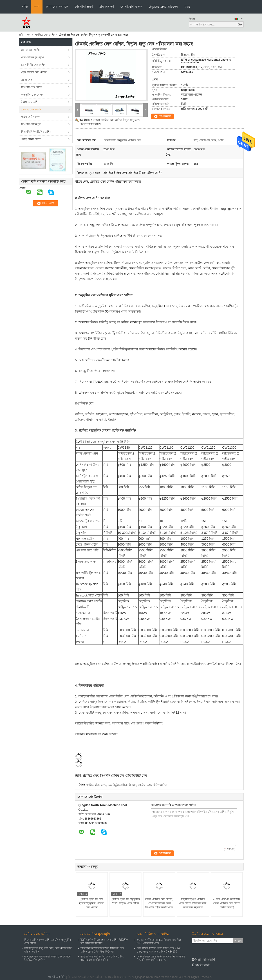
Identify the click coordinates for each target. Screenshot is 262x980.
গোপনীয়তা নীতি (57, 977)
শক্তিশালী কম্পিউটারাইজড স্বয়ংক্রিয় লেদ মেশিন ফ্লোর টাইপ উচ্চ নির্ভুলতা (102, 950)
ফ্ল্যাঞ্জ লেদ (27, 80)
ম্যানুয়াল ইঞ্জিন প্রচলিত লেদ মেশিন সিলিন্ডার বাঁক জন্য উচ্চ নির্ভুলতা (193, 903)
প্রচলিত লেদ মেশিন (45, 35)
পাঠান (238, 941)
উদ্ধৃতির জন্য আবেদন (163, 7)
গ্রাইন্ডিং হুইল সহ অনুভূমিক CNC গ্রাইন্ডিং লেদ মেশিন (125, 901)
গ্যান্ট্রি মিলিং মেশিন (31, 139)
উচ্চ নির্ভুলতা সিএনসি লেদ (122, 785)
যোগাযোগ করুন (131, 7)
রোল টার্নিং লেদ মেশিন (33, 65)
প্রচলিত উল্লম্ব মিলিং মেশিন (152, 785)
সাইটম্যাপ (209, 959)
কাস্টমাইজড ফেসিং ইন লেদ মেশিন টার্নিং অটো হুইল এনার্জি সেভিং (102, 958)
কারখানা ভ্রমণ (84, 7)
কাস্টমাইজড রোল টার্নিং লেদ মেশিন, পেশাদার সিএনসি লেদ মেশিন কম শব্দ (161, 958)
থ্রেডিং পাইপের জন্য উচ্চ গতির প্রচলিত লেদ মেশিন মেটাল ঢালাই (226, 903)
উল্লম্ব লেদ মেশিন (30, 102)
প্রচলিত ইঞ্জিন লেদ (96, 785)
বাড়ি (25, 7)
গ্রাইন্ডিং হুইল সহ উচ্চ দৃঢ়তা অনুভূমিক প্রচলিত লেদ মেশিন (92, 903)
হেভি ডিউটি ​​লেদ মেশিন (34, 72)
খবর (187, 7)
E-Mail (196, 959)
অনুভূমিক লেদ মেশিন (32, 95)
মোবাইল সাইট (201, 965)
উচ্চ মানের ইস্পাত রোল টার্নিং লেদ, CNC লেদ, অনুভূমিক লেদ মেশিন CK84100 (159, 950)
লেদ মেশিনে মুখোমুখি (33, 57)
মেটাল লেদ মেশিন (31, 50)
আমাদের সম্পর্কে (57, 7)
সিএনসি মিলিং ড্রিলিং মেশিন (36, 132)
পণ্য (37, 7)
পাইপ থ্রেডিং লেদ (30, 117)
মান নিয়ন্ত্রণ (107, 7)
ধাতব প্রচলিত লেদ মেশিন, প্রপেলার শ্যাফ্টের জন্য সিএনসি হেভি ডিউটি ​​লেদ (159, 903)
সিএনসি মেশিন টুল (31, 124)
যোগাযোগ (165, 116)
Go (240, 24)
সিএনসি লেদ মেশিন (32, 87)
